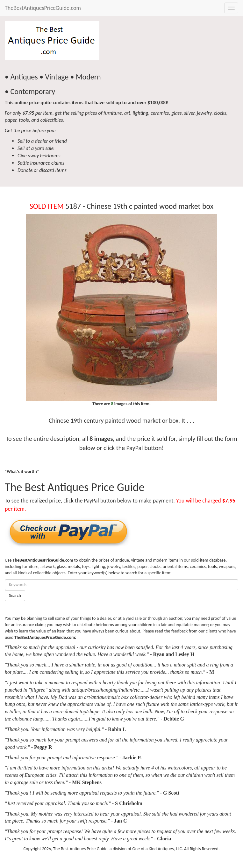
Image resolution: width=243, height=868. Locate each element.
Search (15, 595)
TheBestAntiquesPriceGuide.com (43, 8)
